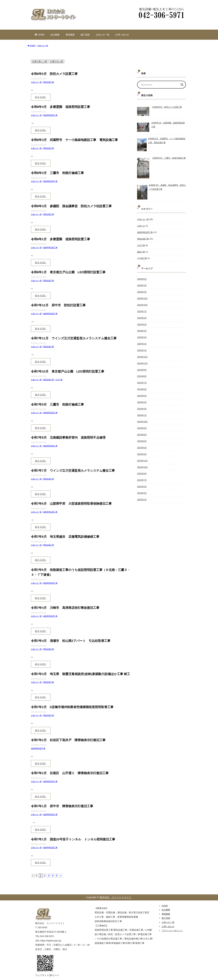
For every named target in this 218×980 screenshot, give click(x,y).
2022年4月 (142, 481)
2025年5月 (142, 323)
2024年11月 (142, 361)
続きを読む (41, 97)
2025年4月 (142, 329)
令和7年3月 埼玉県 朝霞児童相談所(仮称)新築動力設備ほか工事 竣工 (81, 674)
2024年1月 (142, 411)
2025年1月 (142, 348)
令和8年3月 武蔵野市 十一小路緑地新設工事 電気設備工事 (74, 140)
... (32, 89)
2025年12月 (142, 297)
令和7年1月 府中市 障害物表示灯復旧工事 (62, 806)
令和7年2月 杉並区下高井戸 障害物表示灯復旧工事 (68, 740)
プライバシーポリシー (172, 931)
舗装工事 (141, 251)
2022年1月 (142, 494)
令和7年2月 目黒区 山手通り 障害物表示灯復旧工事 (70, 773)
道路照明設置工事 (50, 115)
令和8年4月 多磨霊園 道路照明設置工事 (60, 107)
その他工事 (142, 257)
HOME (165, 906)
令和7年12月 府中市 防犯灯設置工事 (58, 305)
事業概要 (70, 35)
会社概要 (55, 35)
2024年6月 (142, 386)
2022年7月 (142, 475)
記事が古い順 (57, 61)
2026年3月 (142, 284)
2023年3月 (142, 449)
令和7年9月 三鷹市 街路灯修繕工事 (57, 404)
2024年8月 (142, 373)
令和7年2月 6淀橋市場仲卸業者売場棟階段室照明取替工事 (72, 707)
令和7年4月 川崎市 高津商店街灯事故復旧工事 (65, 608)
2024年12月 (142, 354)
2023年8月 (142, 430)
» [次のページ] (61, 876)
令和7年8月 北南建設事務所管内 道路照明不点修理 (68, 438)
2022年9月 (142, 469)
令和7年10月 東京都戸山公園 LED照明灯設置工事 (68, 371)
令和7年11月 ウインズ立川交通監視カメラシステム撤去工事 (74, 338)
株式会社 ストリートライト (116, 897)
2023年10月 (142, 418)
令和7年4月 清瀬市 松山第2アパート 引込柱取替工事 (71, 641)
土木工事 (59, 380)
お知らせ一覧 (103, 35)
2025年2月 (142, 342)
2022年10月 (142, 462)
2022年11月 (142, 456)
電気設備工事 (49, 82)
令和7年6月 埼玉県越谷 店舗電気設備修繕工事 (65, 537)
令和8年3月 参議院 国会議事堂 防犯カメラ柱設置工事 (71, 206)
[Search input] (159, 85)
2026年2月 (142, 291)
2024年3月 (142, 405)
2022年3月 (142, 488)
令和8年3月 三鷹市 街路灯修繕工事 (57, 173)
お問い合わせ (122, 35)
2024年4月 (142, 399)
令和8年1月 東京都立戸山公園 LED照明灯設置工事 (68, 272)
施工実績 (85, 35)
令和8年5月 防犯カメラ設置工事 (54, 74)
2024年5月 (142, 392)
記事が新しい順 (40, 61)
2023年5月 (142, 443)
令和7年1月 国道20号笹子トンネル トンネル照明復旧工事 (73, 839)
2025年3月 (142, 335)
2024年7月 (142, 380)
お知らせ (141, 226)
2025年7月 (142, 310)
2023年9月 (142, 424)
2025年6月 (142, 316)
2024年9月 (142, 367)
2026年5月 (142, 278)
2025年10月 (142, 304)
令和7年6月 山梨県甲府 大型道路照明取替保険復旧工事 (71, 504)
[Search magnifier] (182, 85)
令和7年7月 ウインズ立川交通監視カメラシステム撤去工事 (73, 471)
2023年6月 (142, 437)
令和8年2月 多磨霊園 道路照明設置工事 (60, 239)
